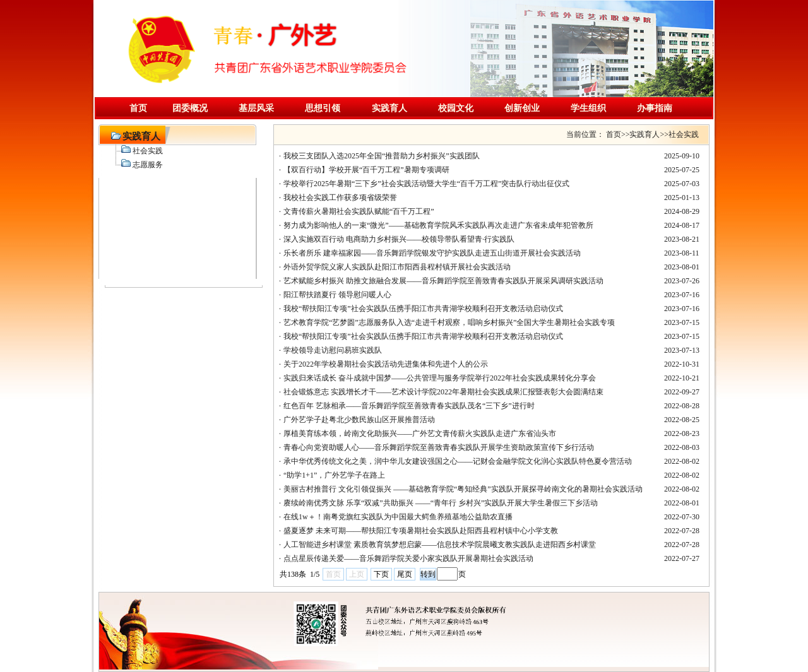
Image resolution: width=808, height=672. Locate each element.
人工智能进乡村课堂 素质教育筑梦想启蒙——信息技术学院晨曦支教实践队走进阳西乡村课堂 (440, 545)
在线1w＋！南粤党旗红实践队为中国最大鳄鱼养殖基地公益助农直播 (398, 517)
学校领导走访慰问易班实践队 (333, 350)
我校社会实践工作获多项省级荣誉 (340, 197)
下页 (381, 574)
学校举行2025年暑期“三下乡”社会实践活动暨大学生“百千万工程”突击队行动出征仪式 (426, 184)
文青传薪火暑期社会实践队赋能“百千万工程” (359, 211)
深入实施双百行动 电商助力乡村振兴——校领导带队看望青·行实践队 (399, 239)
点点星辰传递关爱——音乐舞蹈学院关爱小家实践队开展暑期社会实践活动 (408, 558)
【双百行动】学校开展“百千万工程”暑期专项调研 (366, 170)
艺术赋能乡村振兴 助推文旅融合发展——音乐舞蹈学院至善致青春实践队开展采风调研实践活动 (443, 281)
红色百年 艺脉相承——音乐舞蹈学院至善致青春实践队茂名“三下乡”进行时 (409, 406)
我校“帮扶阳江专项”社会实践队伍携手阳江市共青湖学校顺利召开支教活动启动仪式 (423, 309)
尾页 (405, 574)
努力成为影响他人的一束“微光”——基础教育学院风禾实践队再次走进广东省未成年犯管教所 (438, 225)
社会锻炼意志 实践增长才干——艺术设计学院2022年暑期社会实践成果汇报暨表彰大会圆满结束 (443, 392)
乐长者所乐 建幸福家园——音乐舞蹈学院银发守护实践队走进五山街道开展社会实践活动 (432, 253)
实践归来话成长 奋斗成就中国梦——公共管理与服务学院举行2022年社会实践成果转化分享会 (440, 378)
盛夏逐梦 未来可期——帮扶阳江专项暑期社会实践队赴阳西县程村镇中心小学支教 (421, 531)
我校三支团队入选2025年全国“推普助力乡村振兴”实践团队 (382, 156)
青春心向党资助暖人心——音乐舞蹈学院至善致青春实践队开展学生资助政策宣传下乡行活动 (439, 447)
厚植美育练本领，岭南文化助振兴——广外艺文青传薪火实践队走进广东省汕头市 (420, 433)
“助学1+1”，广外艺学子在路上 (334, 475)
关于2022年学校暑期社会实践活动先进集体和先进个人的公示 (386, 364)
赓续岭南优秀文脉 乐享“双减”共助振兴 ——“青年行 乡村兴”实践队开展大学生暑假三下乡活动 (441, 503)
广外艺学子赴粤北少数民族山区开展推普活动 (359, 420)
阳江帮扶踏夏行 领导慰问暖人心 (337, 295)
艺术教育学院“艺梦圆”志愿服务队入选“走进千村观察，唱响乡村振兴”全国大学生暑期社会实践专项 (449, 322)
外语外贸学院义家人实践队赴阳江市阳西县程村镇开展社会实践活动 (397, 267)
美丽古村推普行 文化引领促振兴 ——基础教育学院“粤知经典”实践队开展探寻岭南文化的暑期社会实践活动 (463, 489)
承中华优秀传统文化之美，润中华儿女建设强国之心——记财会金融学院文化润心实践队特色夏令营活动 (458, 461)
